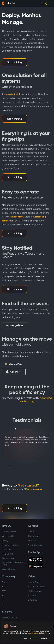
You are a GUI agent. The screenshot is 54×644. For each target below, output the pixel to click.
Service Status (9, 569)
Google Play (13, 364)
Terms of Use (8, 558)
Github (31, 532)
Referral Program (10, 545)
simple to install (12, 94)
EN (3, 587)
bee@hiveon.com (10, 617)
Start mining (15, 62)
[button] (6, 626)
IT (3, 600)
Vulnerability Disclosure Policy (13, 563)
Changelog (33, 536)
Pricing (5, 541)
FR (3, 596)
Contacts (6, 549)
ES (3, 604)
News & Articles (35, 545)
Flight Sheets (17, 217)
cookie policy (33, 633)
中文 (4, 591)
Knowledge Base (15, 325)
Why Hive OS (8, 536)
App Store (13, 372)
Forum (5, 582)
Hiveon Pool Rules (36, 587)
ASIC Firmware (35, 591)
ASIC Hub (32, 596)
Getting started (9, 532)
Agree (44, 638)
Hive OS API (7, 554)
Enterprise (33, 600)
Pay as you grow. (34, 489)
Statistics (32, 541)
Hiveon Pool (34, 582)
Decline (28, 638)
